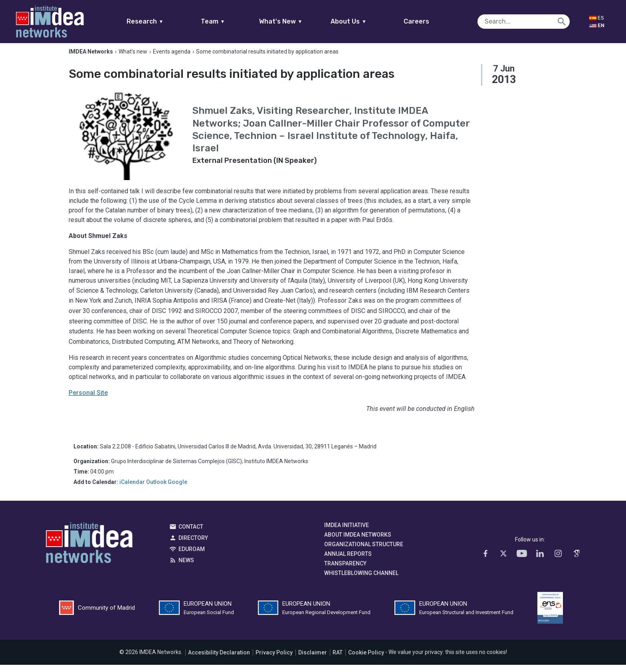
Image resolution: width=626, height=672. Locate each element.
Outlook (156, 490)
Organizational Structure (364, 552)
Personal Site (88, 400)
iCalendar (132, 490)
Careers (432, 21)
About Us (364, 21)
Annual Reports (348, 561)
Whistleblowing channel (361, 581)
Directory (193, 545)
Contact (191, 534)
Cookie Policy (366, 660)
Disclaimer (313, 660)
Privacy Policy (274, 660)
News (186, 568)
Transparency (345, 571)
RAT (338, 660)
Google (177, 490)
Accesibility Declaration (219, 660)
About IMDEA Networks (358, 542)
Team (228, 21)
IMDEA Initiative (347, 533)
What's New (296, 21)
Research (160, 21)
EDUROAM (192, 557)
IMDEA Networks (89, 552)
